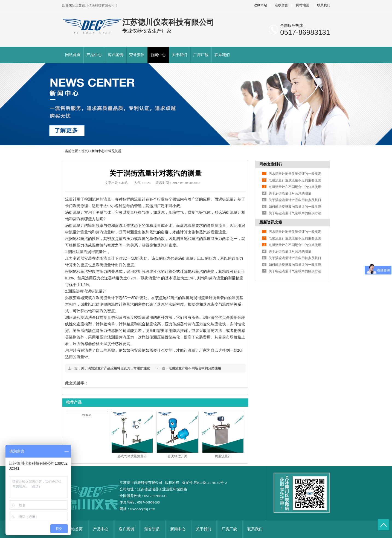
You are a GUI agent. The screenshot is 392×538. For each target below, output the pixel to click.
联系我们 (324, 5)
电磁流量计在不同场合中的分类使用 (195, 368)
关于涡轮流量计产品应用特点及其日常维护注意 (115, 368)
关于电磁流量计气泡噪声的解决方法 (295, 213)
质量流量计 (223, 456)
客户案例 (115, 55)
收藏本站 (260, 5)
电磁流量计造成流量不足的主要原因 (295, 180)
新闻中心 (158, 55)
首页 (85, 151)
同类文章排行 (271, 164)
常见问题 (115, 151)
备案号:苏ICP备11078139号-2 (204, 483)
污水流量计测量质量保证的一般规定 (295, 174)
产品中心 (94, 55)
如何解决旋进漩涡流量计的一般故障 (295, 207)
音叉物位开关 (178, 456)
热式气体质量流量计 (132, 456)
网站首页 (73, 55)
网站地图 (303, 5)
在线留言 (281, 5)
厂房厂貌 (201, 55)
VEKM (87, 415)
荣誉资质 (137, 55)
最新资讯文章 (271, 222)
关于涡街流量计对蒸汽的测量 (290, 193)
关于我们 (179, 55)
